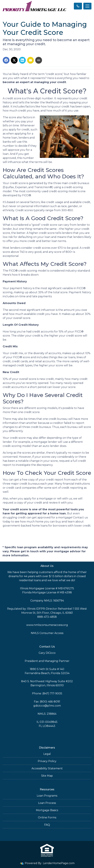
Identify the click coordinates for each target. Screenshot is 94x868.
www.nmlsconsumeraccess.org (47, 625)
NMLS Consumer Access (47, 633)
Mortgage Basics (47, 810)
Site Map (47, 776)
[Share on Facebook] (6, 60)
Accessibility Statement (47, 768)
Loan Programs (47, 796)
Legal (47, 754)
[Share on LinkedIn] (22, 60)
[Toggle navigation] (87, 6)
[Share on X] (14, 60)
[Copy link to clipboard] (39, 60)
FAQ (47, 825)
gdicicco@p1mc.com (47, 706)
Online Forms (47, 817)
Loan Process (47, 803)
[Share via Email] (30, 60)
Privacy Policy (47, 761)
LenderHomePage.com (59, 863)
